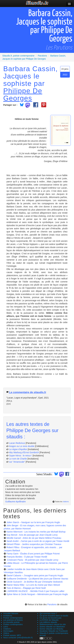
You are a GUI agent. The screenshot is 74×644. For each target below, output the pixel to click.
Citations (7, 629)
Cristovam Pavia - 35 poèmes (32, 560)
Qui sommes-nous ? (48, 614)
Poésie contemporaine (13, 618)
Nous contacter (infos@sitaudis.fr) (18, 638)
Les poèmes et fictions (13, 620)
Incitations (8, 616)
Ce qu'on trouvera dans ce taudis (54, 616)
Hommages (8, 631)
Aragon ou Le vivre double (22, 446)
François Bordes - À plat (27, 557)
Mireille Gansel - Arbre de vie (34, 538)
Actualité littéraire (11, 614)
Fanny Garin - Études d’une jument (33, 554)
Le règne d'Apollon (18, 449)
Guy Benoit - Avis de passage (32, 535)
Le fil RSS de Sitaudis (49, 620)
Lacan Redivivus (17, 443)
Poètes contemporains (13, 624)
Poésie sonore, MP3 (12, 635)
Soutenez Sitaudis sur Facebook (54, 631)
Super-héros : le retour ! (21, 456)
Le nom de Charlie (18, 459)
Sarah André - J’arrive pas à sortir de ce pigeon (38, 541)
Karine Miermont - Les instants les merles (36, 532)
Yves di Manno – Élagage (26, 588)
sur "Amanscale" (17, 462)
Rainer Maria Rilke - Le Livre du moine (33, 585)
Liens (6, 627)
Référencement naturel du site (53, 624)
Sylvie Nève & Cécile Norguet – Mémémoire (37, 594)
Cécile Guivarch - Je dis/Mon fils (35, 582)
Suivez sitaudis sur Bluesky (51, 629)
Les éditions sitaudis (48, 622)
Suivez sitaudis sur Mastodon (52, 627)
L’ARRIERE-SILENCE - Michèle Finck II (35, 591)
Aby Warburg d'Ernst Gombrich (24, 452)
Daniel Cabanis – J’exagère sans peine (35, 576)
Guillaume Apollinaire (16, 502)
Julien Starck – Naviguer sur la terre (33, 522)
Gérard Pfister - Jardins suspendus (34, 544)
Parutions (52, 604)
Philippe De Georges (23, 94)
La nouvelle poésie (11, 622)
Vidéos (6, 633)
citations (66, 502)
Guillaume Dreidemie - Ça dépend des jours (37, 579)
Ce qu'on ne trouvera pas (50, 618)
